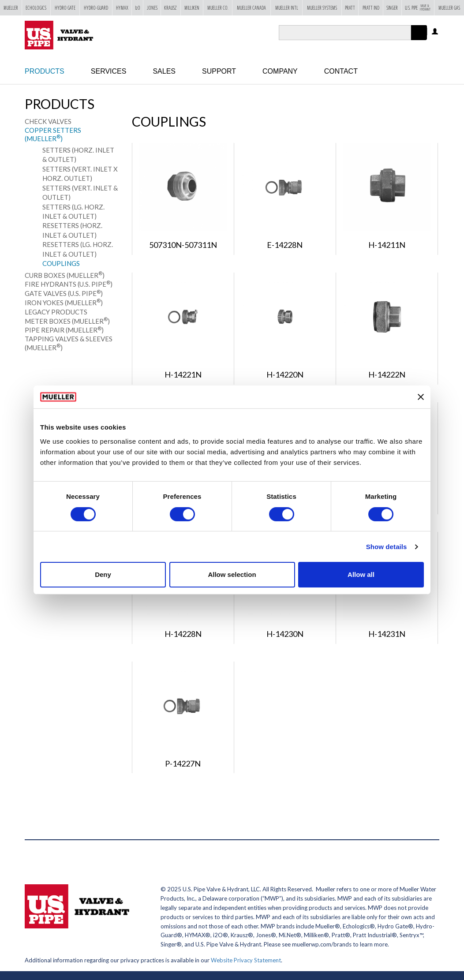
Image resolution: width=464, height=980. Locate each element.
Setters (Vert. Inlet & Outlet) (80, 193)
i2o (138, 8)
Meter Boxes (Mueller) (67, 321)
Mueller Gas (449, 8)
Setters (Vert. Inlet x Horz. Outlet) (80, 174)
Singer (392, 8)
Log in (436, 32)
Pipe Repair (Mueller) (64, 330)
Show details (387, 547)
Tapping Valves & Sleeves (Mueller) (69, 343)
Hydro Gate (65, 8)
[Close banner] (421, 397)
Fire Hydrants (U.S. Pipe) (69, 284)
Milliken (192, 8)
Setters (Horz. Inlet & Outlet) (78, 155)
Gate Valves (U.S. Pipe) (64, 293)
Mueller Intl (287, 8)
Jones (152, 8)
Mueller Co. (218, 8)
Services (109, 71)
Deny (103, 574)
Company (280, 71)
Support (219, 71)
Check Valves (48, 121)
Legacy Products (56, 312)
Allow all (361, 574)
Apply (419, 40)
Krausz (170, 8)
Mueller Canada (251, 8)
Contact (341, 71)
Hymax (122, 8)
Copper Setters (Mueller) (53, 135)
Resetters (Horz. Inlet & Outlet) (72, 230)
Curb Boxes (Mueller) (65, 275)
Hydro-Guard (96, 8)
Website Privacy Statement (246, 960)
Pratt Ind (371, 8)
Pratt (350, 8)
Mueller (11, 8)
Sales (164, 71)
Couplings (61, 263)
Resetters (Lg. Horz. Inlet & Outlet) (78, 249)
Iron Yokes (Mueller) (64, 303)
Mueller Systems (322, 8)
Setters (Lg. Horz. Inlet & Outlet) (73, 211)
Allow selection (232, 574)
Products (45, 71)
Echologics (36, 8)
